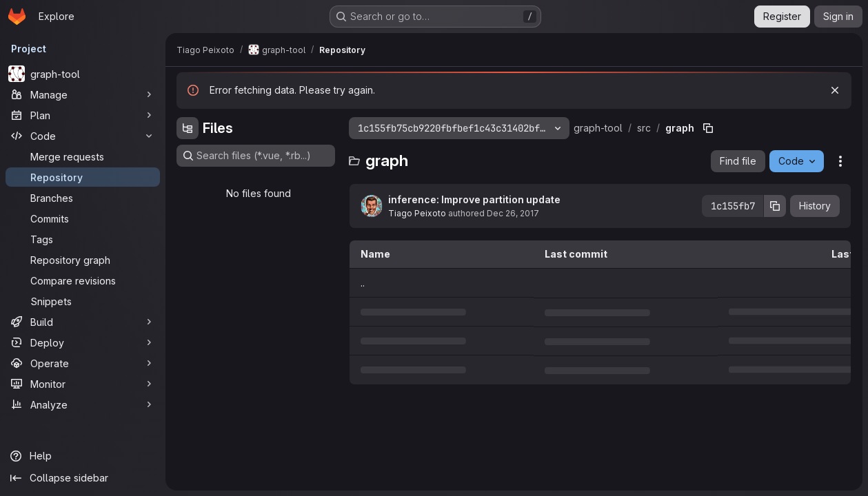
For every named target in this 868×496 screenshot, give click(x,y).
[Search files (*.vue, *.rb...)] (256, 156)
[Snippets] (83, 301)
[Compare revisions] (83, 280)
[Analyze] (83, 404)
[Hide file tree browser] (188, 128)
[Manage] (83, 94)
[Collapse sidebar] (83, 478)
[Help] (83, 456)
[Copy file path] (708, 128)
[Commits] (83, 218)
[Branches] (83, 198)
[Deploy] (83, 342)
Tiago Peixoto (417, 213)
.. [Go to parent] (363, 283)
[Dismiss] (835, 90)
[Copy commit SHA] (775, 206)
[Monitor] (83, 384)
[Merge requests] (83, 156)
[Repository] (83, 177)
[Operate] (83, 363)
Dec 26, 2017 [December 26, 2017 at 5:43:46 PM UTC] (513, 213)
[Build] (83, 322)
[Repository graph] (83, 260)
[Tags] (83, 239)
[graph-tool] (83, 74)
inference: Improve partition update (474, 199)
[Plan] (83, 115)
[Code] (83, 136)
